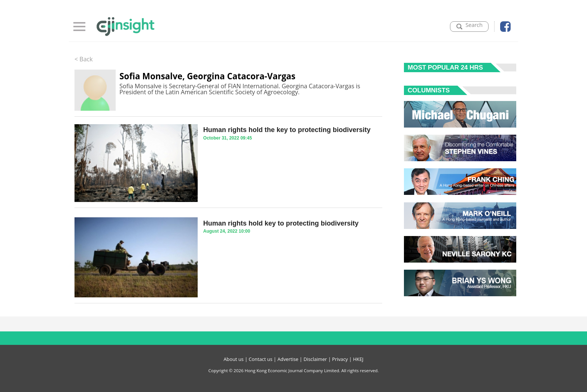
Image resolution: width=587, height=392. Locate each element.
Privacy (340, 359)
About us (233, 359)
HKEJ (358, 359)
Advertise (288, 359)
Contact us (260, 359)
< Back (84, 59)
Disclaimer (315, 359)
